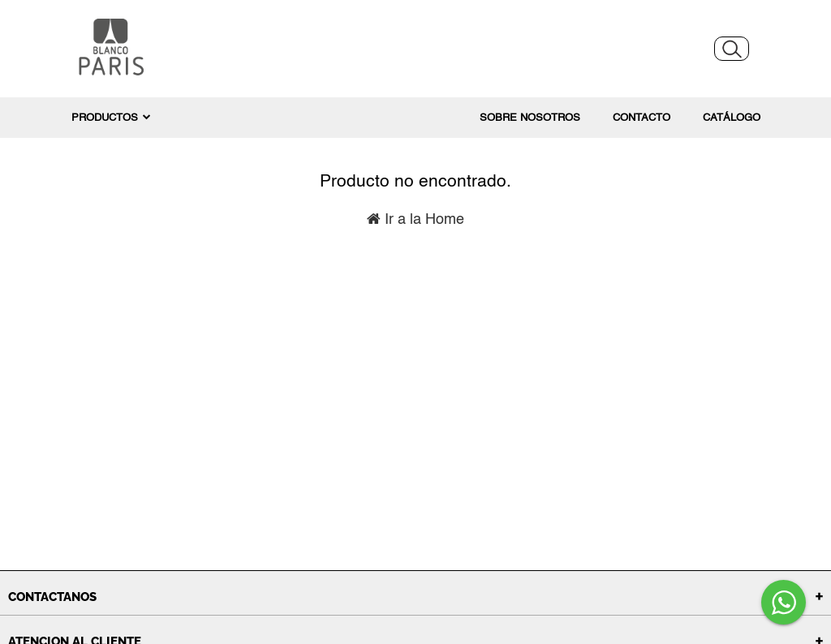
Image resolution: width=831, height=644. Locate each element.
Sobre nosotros (530, 118)
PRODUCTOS (111, 118)
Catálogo (732, 118)
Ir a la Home (415, 220)
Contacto (642, 118)
